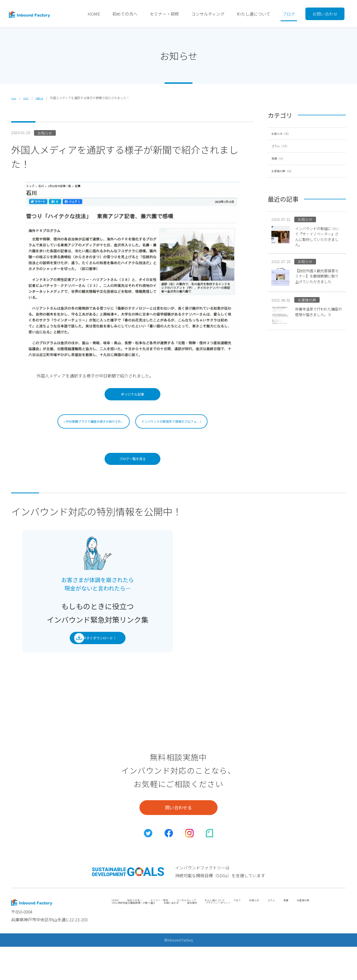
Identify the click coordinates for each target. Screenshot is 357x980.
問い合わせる (178, 830)
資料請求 (248, 940)
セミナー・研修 (164, 14)
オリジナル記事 (132, 397)
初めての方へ (125, 14)
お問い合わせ (325, 14)
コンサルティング (208, 14)
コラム (285, 146)
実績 (282, 159)
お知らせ (48, 98)
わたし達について (254, 14)
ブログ (289, 14)
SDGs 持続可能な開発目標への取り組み (170, 940)
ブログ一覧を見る (132, 469)
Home (15, 98)
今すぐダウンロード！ (93, 653)
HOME (94, 14)
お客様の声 (288, 171)
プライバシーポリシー (281, 940)
